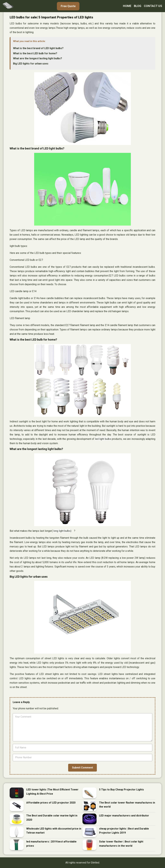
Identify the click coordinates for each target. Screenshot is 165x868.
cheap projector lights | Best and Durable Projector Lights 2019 (124, 831)
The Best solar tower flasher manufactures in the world (127, 805)
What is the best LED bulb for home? (35, 53)
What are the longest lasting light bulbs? (38, 58)
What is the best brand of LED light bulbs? (38, 48)
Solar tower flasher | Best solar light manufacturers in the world (121, 844)
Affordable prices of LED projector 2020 (51, 803)
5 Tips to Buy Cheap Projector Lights (121, 790)
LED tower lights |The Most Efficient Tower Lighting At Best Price (52, 792)
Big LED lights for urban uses (31, 64)
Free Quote (68, 6)
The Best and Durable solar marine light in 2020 (52, 818)
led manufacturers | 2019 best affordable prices (51, 844)
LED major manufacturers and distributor (124, 816)
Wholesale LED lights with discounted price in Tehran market (54, 831)
